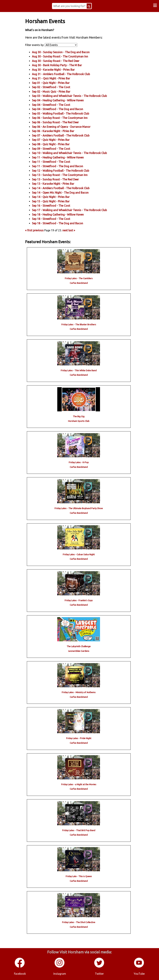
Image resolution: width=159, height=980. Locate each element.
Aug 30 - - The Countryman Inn (62, 56)
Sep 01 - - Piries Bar (53, 83)
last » (74, 230)
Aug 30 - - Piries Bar (56, 69)
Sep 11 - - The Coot (53, 162)
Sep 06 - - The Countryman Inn (62, 118)
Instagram (60, 973)
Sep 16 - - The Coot (53, 206)
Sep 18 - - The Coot (53, 219)
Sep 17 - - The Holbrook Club (72, 210)
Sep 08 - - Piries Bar (53, 144)
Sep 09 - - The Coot (53, 149)
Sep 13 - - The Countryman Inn (62, 175)
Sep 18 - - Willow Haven (60, 214)
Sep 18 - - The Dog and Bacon (60, 223)
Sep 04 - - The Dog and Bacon (60, 109)
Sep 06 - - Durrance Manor (63, 127)
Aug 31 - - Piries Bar (53, 78)
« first (31, 230)
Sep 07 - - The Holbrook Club (63, 135)
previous (41, 230)
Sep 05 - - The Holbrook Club (63, 113)
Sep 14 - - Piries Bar (53, 197)
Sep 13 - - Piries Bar (55, 184)
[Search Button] (91, 6)
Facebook (20, 973)
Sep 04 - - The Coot (53, 105)
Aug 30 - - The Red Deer (58, 61)
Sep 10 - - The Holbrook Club (72, 153)
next (67, 230)
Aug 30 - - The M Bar (59, 65)
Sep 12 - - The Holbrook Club (63, 170)
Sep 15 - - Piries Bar (53, 201)
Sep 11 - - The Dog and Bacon (60, 166)
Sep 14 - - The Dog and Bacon (62, 192)
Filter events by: (37, 45)
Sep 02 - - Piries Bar (53, 91)
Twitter (99, 973)
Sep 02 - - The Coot (53, 87)
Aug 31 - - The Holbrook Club (63, 74)
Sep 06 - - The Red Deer (58, 122)
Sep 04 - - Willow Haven (60, 100)
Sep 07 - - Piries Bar (53, 140)
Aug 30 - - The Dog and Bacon (63, 52)
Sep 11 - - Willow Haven (60, 157)
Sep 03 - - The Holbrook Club (72, 96)
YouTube (139, 973)
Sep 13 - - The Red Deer (58, 179)
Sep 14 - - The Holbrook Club (63, 188)
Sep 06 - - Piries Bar (55, 131)
